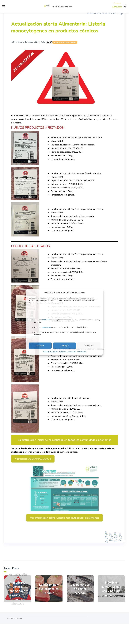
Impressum (82, 352)
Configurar (89, 346)
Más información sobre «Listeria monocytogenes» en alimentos (65, 518)
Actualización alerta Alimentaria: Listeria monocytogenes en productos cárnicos (58, 27)
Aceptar (40, 346)
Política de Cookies (50, 352)
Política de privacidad (68, 352)
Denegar (65, 346)
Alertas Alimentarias (65, 42)
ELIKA (49, 42)
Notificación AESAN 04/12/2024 (33, 459)
